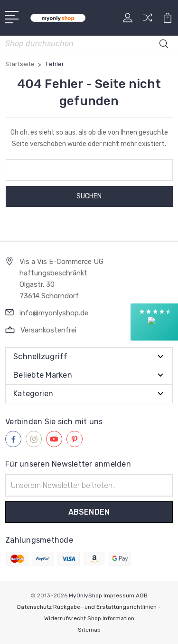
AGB (142, 595)
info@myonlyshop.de (54, 313)
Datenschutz (34, 607)
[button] (154, 322)
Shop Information (111, 618)
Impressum (119, 595)
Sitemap (89, 630)
